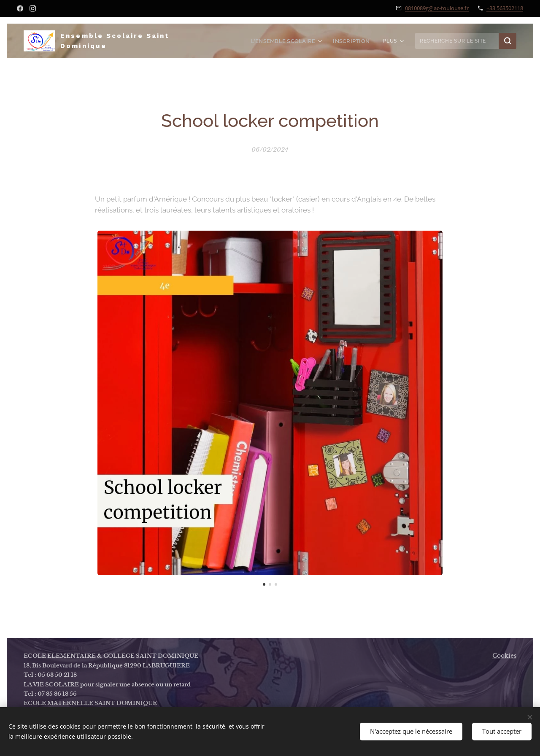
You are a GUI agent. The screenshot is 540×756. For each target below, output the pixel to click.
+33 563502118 (505, 8)
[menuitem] (292, 41)
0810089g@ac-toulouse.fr (437, 8)
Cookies (504, 656)
